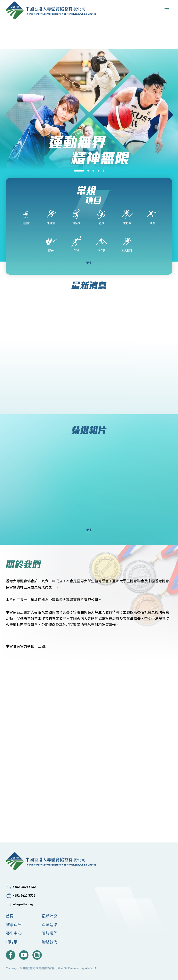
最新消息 (50, 916)
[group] (89, 177)
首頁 (10, 916)
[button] (79, 171)
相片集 (12, 942)
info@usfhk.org (23, 904)
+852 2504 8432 (24, 887)
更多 (89, 263)
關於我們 (50, 933)
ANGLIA (91, 968)
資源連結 (50, 925)
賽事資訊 (14, 925)
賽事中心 (14, 933)
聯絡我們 (50, 942)
